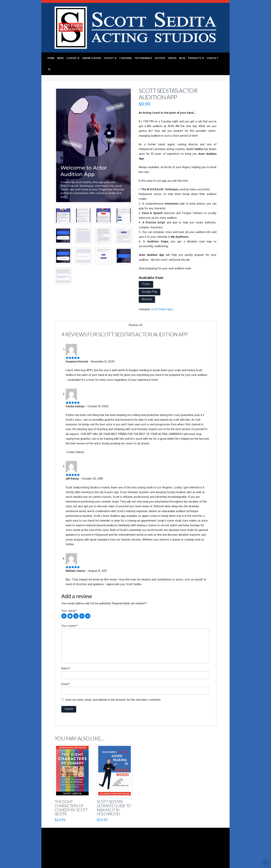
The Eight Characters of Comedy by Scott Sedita (71, 808)
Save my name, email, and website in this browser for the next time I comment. (113, 700)
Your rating (69, 611)
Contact (137, 847)
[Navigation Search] (49, 69)
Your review (69, 626)
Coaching (134, 844)
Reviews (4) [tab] (136, 325)
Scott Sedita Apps (162, 309)
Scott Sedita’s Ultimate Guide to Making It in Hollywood (114, 808)
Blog (194, 844)
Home (61, 844)
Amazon (147, 299)
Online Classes (101, 844)
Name (66, 668)
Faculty (120, 844)
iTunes (146, 284)
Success (169, 844)
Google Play (150, 292)
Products (207, 844)
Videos (182, 844)
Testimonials (153, 844)
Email (65, 684)
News (72, 844)
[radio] (64, 616)
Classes (83, 844)
